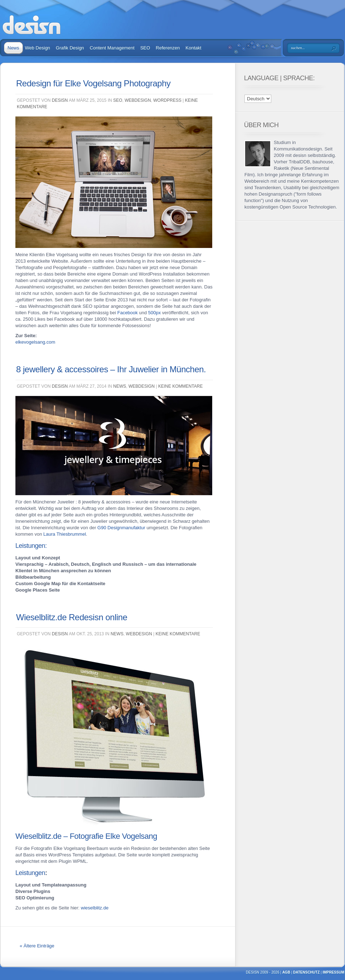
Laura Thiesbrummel (65, 534)
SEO (145, 48)
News (13, 48)
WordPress (167, 100)
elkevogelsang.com (35, 342)
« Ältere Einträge (37, 946)
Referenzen (168, 48)
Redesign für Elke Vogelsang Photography (93, 83)
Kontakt (194, 48)
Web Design (38, 48)
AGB (286, 972)
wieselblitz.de (95, 908)
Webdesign (138, 100)
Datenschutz (306, 972)
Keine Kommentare (180, 386)
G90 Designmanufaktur (121, 528)
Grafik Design (70, 48)
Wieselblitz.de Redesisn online (72, 617)
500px (154, 313)
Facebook (128, 313)
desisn (60, 100)
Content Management (112, 48)
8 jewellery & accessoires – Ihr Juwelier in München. (111, 369)
